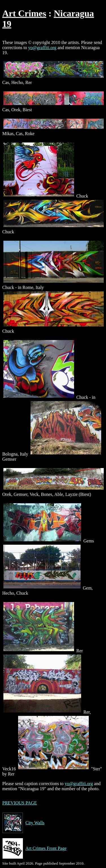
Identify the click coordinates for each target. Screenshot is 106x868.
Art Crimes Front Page (34, 848)
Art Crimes (24, 13)
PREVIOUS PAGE (20, 803)
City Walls (23, 823)
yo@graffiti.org (42, 48)
